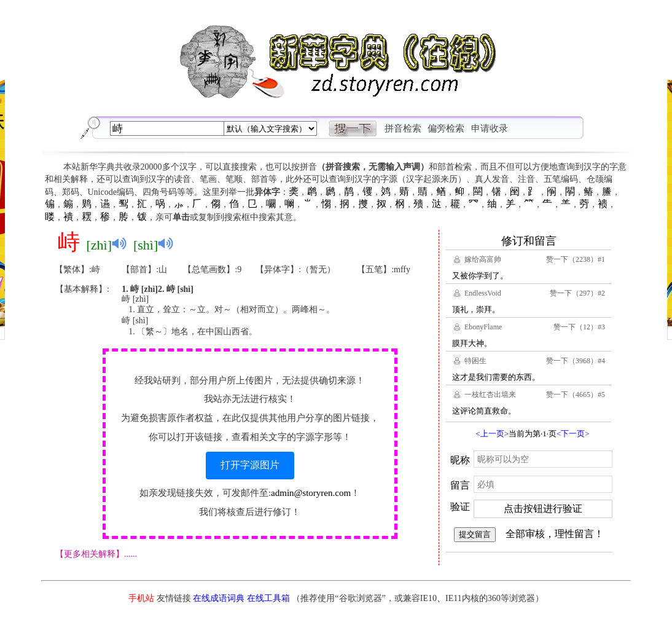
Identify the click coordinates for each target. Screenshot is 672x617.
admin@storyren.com (311, 493)
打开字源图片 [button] (250, 465)
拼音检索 (403, 128)
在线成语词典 (219, 598)
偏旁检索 (446, 128)
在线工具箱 (268, 598)
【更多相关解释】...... (96, 554)
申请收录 (490, 128)
